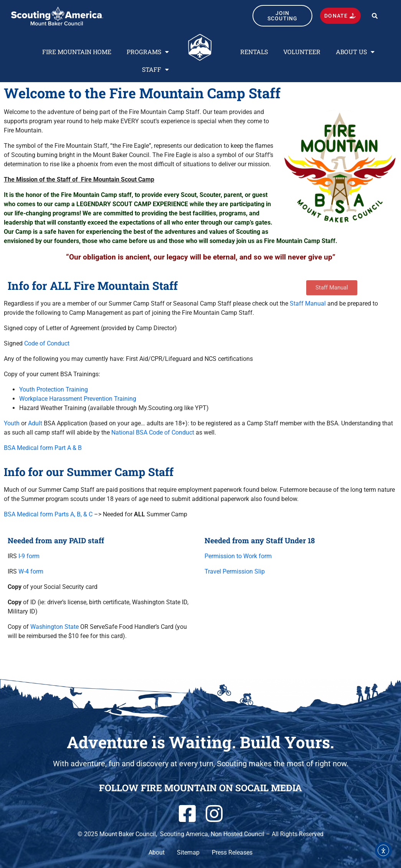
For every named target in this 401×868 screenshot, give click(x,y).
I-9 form (29, 556)
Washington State (54, 627)
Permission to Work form (238, 556)
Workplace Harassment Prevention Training (78, 399)
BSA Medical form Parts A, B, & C (48, 514)
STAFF (155, 69)
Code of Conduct (47, 343)
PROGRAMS (148, 52)
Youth (12, 423)
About (157, 852)
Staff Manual (308, 303)
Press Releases (232, 852)
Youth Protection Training (54, 389)
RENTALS (254, 52)
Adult (35, 423)
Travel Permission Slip (235, 571)
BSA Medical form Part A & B (43, 448)
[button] (375, 16)
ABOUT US (355, 52)
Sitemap (188, 852)
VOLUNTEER (302, 52)
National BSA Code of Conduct (153, 432)
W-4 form (31, 571)
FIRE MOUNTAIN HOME (77, 52)
